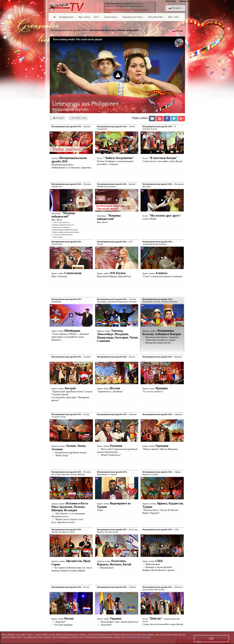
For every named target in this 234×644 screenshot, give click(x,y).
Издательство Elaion (133, 17)
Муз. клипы (84, 17)
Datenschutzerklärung (140, 637)
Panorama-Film (156, 17)
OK (211, 638)
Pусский (175, 8)
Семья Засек (111, 17)
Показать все (110, 10)
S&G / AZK (174, 17)
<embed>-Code (79, 118)
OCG (97, 17)
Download (58, 118)
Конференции (67, 17)
